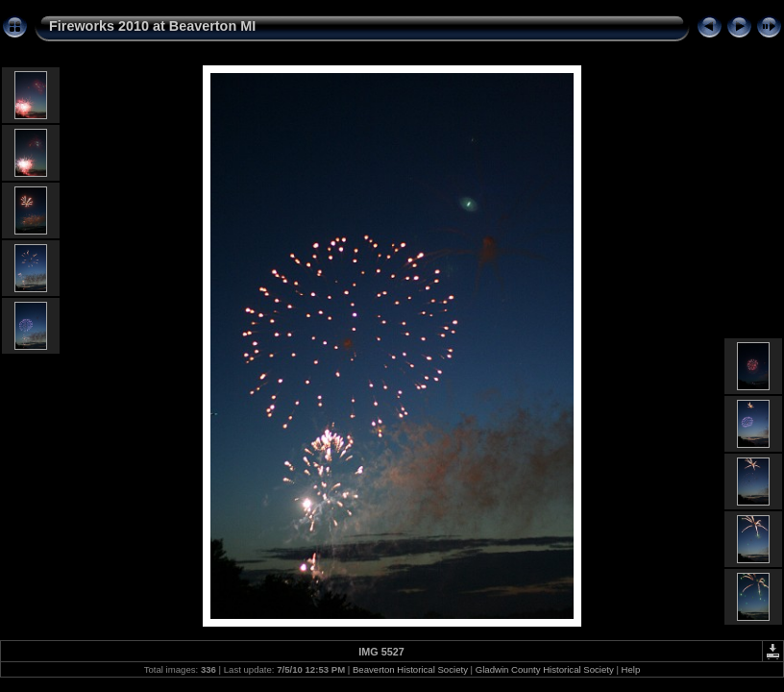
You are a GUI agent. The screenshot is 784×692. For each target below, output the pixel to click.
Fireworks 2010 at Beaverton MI (152, 26)
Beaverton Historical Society (410, 669)
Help (631, 669)
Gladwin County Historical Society (545, 669)
